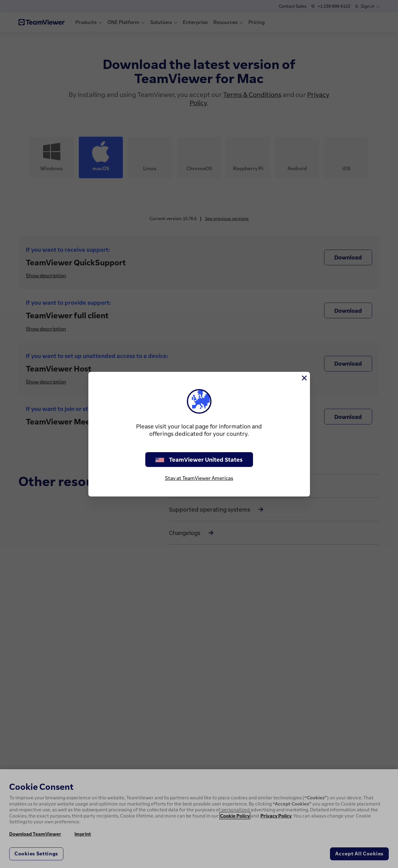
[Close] (304, 378)
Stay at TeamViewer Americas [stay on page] (199, 478)
